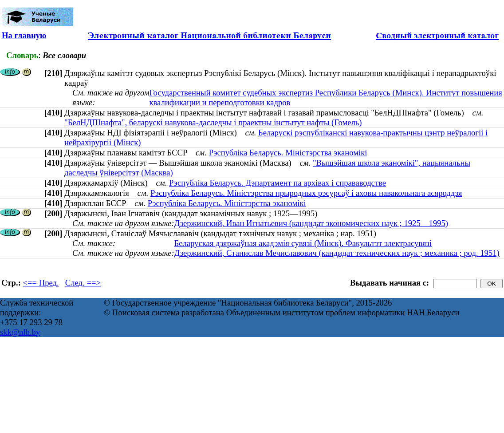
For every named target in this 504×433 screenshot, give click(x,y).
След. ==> (83, 283)
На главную (24, 35)
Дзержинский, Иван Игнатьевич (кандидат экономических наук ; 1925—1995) (311, 223)
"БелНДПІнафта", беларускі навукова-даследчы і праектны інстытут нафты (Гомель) (213, 122)
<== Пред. (41, 283)
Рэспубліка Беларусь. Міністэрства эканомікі (288, 153)
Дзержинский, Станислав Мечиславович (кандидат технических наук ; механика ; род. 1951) (337, 253)
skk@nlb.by (20, 332)
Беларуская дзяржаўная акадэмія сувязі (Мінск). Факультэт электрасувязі (303, 243)
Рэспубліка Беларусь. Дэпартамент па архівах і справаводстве (278, 183)
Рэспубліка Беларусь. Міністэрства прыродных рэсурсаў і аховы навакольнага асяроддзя (306, 193)
